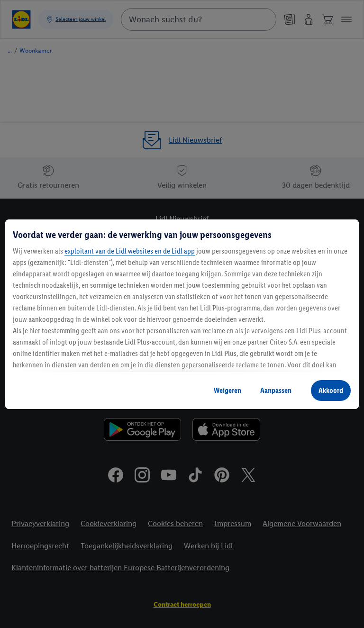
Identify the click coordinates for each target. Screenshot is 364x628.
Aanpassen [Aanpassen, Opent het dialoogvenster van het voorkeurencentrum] (276, 390)
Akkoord (331, 390)
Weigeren (227, 390)
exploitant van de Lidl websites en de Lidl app (130, 251)
